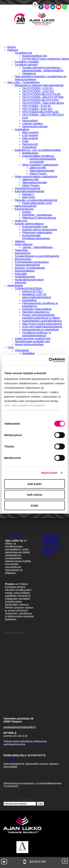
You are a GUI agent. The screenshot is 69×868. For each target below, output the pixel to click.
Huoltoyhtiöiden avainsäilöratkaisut (42, 321)
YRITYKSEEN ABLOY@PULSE (40, 112)
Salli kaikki (34, 484)
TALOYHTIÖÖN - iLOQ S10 (38, 91)
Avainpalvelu (29, 147)
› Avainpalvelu (50, 537)
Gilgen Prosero (38, 174)
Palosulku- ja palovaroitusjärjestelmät (36, 200)
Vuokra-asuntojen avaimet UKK (33, 338)
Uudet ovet (21, 221)
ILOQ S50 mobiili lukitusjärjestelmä (42, 327)
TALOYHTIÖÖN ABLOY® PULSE (41, 94)
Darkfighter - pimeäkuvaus (37, 215)
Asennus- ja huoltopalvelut (30, 268)
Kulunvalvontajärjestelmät (29, 191)
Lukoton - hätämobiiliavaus (37, 247)
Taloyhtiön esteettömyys (36, 312)
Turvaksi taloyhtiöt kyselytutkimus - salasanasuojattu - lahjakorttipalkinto (43, 69)
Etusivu (12, 47)
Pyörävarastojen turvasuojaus (32, 262)
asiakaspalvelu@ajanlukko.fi (20, 727)
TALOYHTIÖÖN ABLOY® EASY (41, 100)
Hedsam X (28, 194)
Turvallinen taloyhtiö (26, 65)
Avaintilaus (28, 353)
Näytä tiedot (49, 473)
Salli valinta (34, 495)
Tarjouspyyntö (30, 144)
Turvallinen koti (23, 53)
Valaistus (20, 241)
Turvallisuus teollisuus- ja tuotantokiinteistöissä (36, 334)
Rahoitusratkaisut (25, 271)
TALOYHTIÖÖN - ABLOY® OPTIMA (43, 97)
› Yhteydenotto (51, 534)
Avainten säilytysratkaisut (29, 224)
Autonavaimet (23, 253)
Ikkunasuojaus (23, 259)
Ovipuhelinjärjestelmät (27, 188)
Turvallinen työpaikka (27, 62)
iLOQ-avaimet (30, 135)
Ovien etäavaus (24, 244)
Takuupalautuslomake (42, 171)
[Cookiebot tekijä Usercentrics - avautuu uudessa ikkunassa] (49, 360)
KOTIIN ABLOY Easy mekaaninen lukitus (46, 59)
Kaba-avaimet (30, 138)
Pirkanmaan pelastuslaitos (37, 232)
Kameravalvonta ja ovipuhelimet (40, 330)
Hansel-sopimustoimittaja (29, 344)
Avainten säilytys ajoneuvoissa (40, 230)
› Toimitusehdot (51, 542)
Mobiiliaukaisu (30, 153)
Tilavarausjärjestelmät (27, 265)
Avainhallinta (22, 129)
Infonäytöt (20, 283)
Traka (25, 141)
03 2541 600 (11, 758)
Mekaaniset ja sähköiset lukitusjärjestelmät (39, 85)
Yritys (11, 347)
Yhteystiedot (22, 350)
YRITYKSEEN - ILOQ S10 (37, 109)
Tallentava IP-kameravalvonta (39, 218)
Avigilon (27, 212)
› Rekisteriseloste (52, 545)
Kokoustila (21, 274)
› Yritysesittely (50, 539)
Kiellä (34, 505)
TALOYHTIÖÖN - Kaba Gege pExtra (43, 103)
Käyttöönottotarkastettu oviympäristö (43, 160)
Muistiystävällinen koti (34, 56)
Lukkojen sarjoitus (32, 124)
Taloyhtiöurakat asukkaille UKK (32, 341)
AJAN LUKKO (12, 534)
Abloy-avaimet (30, 132)
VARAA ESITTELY (33, 291)
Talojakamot (29, 73)
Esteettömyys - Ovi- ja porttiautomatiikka (38, 150)
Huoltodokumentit (25, 277)
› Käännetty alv (51, 548)
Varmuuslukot (30, 121)
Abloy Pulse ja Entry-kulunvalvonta (42, 324)
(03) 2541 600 (34, 861)
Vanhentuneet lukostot (35, 126)
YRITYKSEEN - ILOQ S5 (36, 106)
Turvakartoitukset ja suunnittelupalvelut (37, 256)
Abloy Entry (29, 197)
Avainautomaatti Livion (35, 227)
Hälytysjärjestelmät (25, 206)
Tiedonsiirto (21, 250)
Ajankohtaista (15, 285)
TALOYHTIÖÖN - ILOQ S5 (37, 88)
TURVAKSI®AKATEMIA (28, 288)
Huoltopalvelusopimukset (29, 280)
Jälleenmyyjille (38, 168)
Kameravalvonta (24, 209)
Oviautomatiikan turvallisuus (38, 156)
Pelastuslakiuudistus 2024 (37, 203)
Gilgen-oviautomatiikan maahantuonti (36, 177)
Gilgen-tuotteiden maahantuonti (40, 165)
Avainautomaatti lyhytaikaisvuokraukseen (36, 237)
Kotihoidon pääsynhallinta (37, 309)
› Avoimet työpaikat (48, 553)
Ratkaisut (13, 50)
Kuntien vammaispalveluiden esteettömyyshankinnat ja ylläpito (41, 316)
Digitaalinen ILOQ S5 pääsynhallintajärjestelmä (37, 296)
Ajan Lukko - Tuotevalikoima (23, 82)
